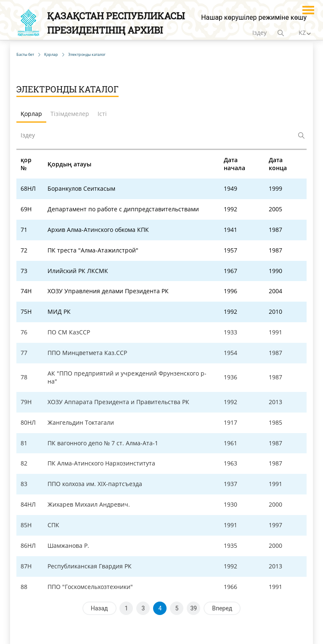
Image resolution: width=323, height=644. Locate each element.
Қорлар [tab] (31, 114)
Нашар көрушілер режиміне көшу (254, 17)
